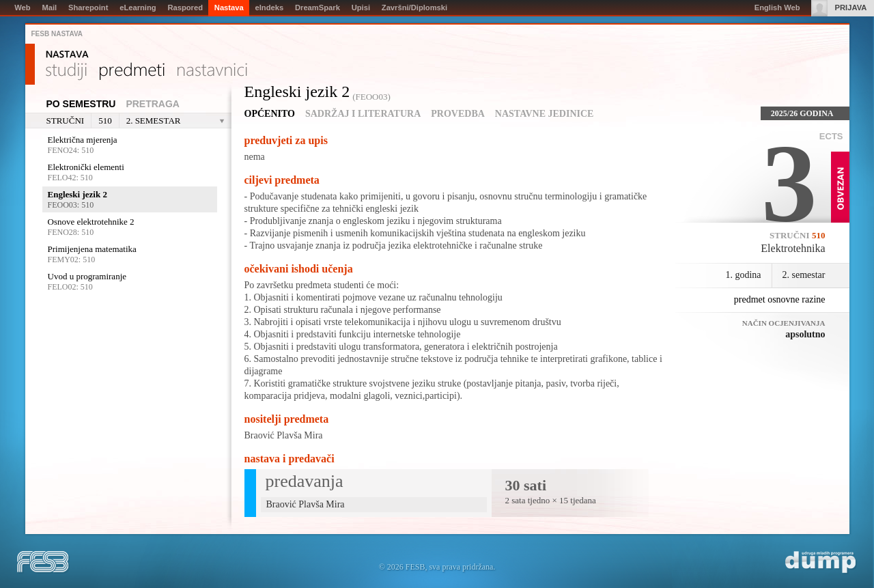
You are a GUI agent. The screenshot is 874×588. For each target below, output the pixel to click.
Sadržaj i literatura (363, 114)
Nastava (67, 55)
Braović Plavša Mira (284, 435)
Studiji (66, 72)
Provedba (458, 114)
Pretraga (153, 104)
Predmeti (132, 72)
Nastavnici (212, 72)
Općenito (270, 114)
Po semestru (81, 104)
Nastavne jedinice (545, 114)
